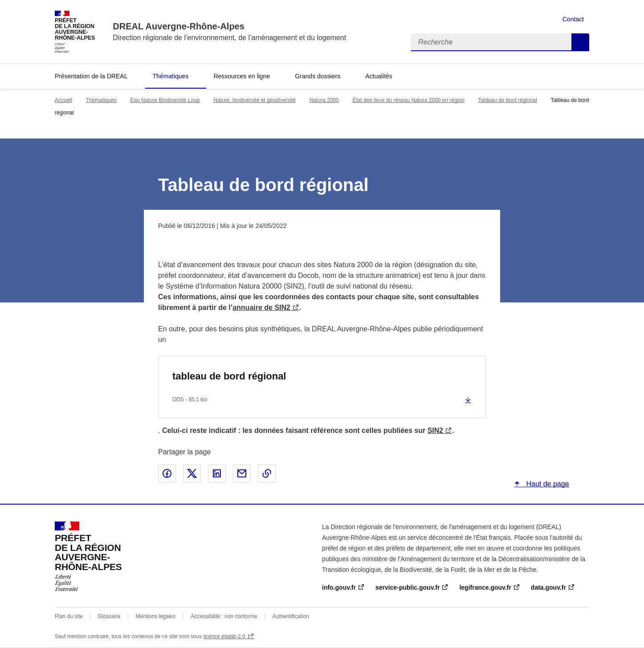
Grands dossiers (318, 76)
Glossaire (109, 616)
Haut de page (547, 484)
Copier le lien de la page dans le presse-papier (267, 473)
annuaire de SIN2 (261, 308)
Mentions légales (155, 616)
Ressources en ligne (242, 76)
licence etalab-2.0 (224, 636)
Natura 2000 (324, 100)
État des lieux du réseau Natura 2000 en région (408, 100)
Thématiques (170, 76)
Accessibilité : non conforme (224, 616)
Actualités (379, 76)
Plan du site (69, 616)
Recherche (580, 42)
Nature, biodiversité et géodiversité (255, 100)
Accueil (63, 100)
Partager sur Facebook (167, 473)
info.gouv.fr (339, 587)
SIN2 (436, 430)
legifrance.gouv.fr (485, 587)
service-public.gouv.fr (408, 587)
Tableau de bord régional (508, 100)
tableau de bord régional (229, 376)
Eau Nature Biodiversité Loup (165, 100)
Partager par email (242, 473)
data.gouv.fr (548, 587)
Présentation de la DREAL (91, 76)
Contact (573, 19)
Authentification (291, 616)
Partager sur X (192, 473)
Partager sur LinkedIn (217, 473)
